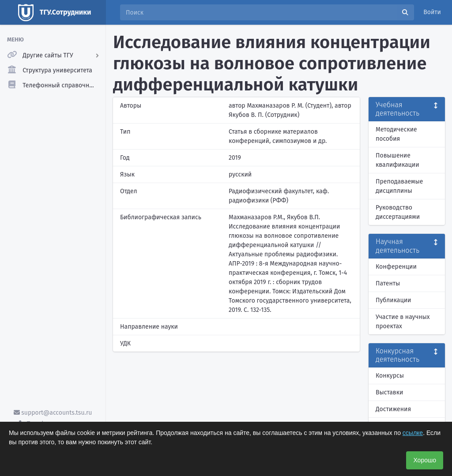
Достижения (393, 409)
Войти (432, 12)
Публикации (393, 300)
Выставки (389, 392)
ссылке (413, 433)
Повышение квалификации (397, 160)
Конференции (396, 267)
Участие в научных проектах (403, 322)
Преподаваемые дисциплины (399, 186)
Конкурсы (390, 376)
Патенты (388, 283)
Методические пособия (396, 134)
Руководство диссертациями (398, 212)
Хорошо (425, 460)
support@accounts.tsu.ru (53, 413)
